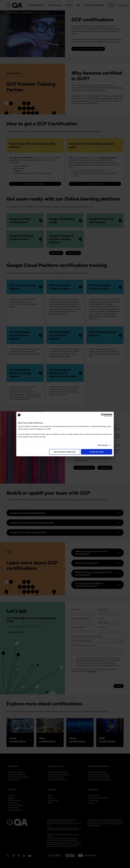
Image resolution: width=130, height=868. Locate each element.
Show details (103, 445)
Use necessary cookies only (65, 452)
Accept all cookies (97, 452)
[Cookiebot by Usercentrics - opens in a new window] (103, 415)
